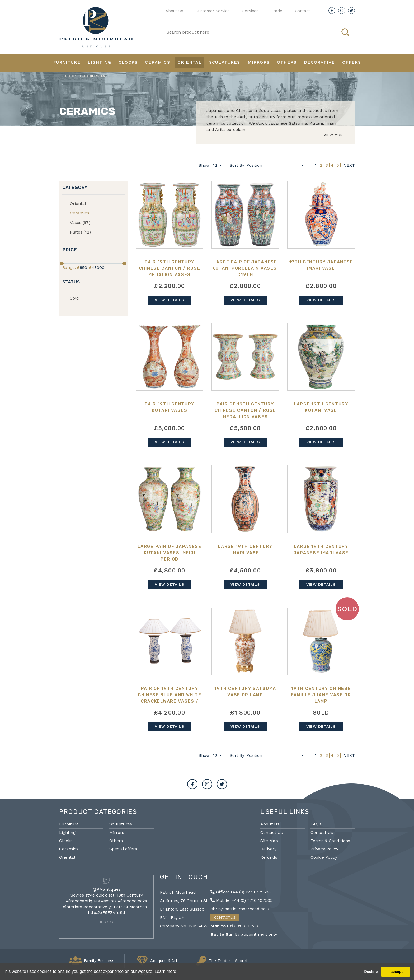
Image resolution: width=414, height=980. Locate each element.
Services (250, 11)
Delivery (268, 849)
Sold (74, 298)
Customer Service (213, 11)
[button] (101, 922)
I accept (396, 972)
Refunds (269, 857)
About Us (174, 11)
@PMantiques (107, 889)
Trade (277, 11)
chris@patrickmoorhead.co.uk (241, 909)
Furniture (67, 62)
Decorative (319, 62)
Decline (371, 972)
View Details (170, 300)
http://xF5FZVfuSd (107, 913)
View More (334, 135)
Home (64, 76)
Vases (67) (80, 223)
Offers (352, 62)
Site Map (269, 841)
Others (287, 62)
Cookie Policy (324, 857)
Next (349, 165)
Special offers (123, 849)
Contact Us (272, 832)
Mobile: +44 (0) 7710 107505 (241, 900)
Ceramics (157, 62)
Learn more (165, 971)
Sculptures (225, 62)
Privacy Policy (324, 849)
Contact (302, 11)
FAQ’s (316, 824)
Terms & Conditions (330, 841)
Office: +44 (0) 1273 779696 (241, 892)
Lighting (99, 62)
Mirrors (259, 62)
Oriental (190, 62)
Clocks (128, 62)
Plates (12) (80, 232)
